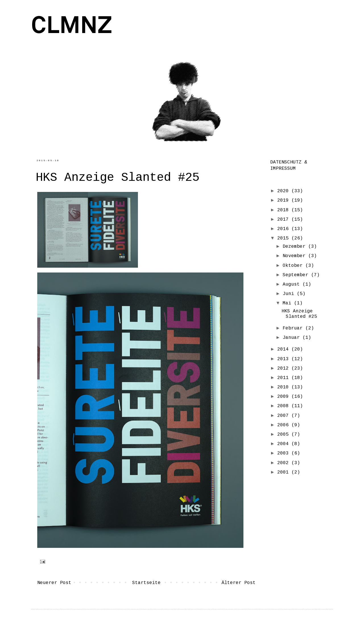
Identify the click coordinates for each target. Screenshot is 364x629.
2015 (284, 238)
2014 (284, 349)
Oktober (294, 266)
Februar (294, 328)
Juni (290, 294)
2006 (284, 425)
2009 (284, 397)
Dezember (295, 247)
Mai (288, 303)
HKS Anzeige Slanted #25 (299, 314)
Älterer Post (239, 583)
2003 (284, 453)
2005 (284, 435)
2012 (284, 368)
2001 (284, 472)
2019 (284, 200)
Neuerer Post (54, 583)
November (295, 256)
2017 (284, 220)
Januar (293, 338)
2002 (284, 463)
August (293, 284)
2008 (284, 406)
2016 (284, 229)
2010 (284, 387)
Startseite (146, 583)
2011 (284, 378)
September (297, 275)
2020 (284, 191)
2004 (284, 444)
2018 (284, 210)
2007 (284, 416)
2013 (284, 359)
